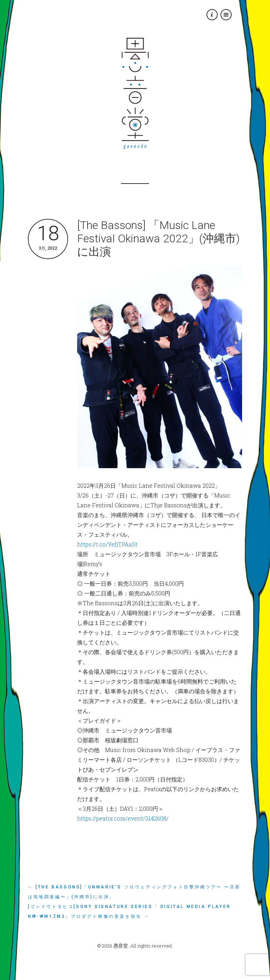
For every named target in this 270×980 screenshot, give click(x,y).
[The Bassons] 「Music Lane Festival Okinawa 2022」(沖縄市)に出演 (158, 238)
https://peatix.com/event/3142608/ (123, 818)
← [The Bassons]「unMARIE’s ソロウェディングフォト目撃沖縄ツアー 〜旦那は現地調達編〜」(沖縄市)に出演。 (134, 892)
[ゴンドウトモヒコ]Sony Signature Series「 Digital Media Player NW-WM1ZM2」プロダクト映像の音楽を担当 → (129, 911)
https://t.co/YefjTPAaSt (107, 544)
